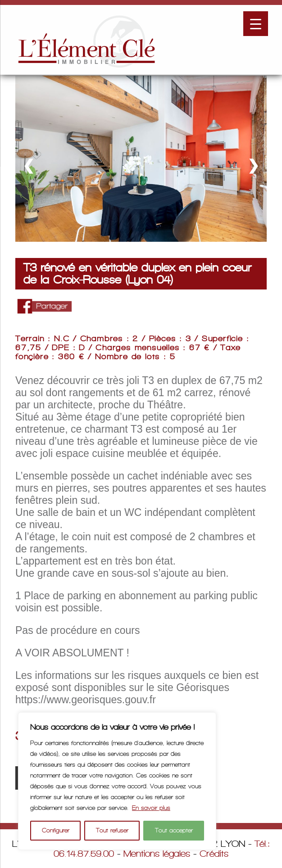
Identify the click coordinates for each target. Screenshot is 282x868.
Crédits (214, 854)
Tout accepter (174, 830)
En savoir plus (151, 808)
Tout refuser (112, 830)
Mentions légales (157, 854)
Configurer (56, 830)
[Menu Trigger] (256, 24)
